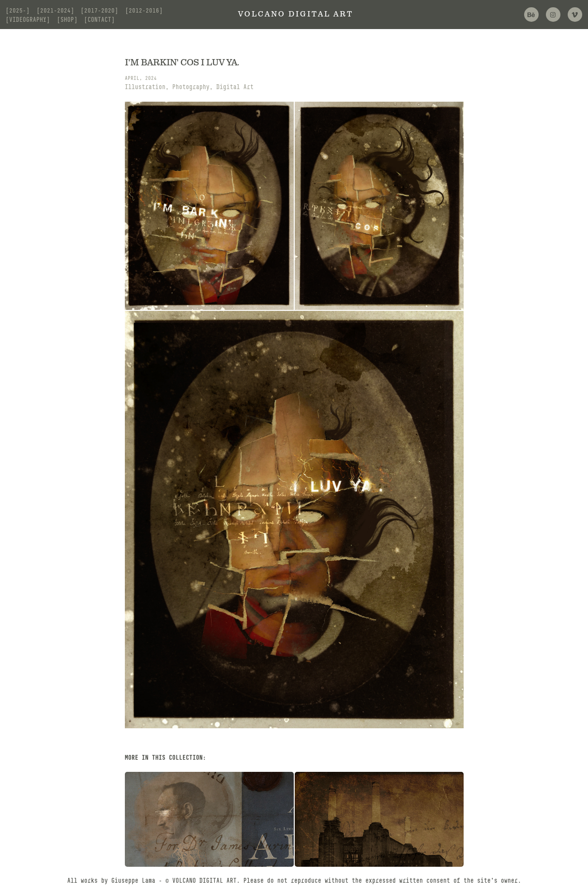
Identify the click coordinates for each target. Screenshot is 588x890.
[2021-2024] (55, 10)
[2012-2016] (144, 10)
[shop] (67, 20)
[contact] (99, 20)
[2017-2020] (99, 10)
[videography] (28, 20)
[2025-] (18, 10)
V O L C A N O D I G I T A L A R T (294, 14)
